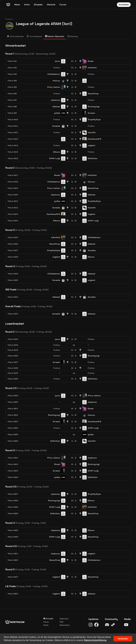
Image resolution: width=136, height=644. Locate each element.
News (17, 5)
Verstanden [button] (123, 639)
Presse (46, 622)
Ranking (73, 36)
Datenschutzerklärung (95, 640)
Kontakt (48, 619)
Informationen (15, 36)
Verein (46, 625)
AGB (61, 622)
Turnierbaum (34, 36)
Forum (63, 5)
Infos (27, 5)
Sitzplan (38, 5)
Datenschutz (65, 625)
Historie (51, 5)
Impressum (64, 619)
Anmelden (124, 5)
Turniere (9, 19)
